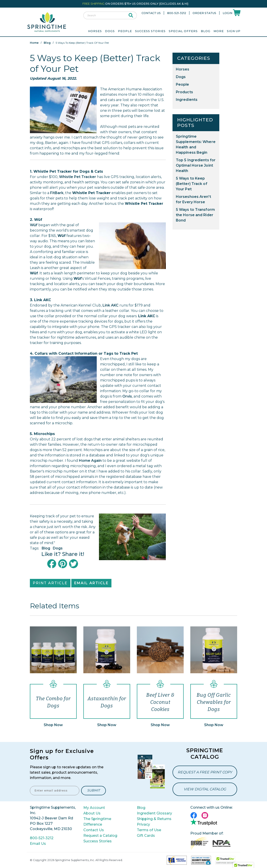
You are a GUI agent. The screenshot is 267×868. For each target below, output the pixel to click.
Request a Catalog (100, 836)
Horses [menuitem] (95, 31)
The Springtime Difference (97, 822)
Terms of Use (149, 830)
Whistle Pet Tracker (78, 177)
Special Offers (183, 31)
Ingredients (187, 100)
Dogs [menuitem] (110, 31)
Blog (206, 31)
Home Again (90, 461)
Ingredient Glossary (154, 813)
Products (184, 92)
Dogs (58, 548)
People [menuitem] (125, 31)
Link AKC (111, 305)
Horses (183, 69)
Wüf (34, 225)
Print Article (50, 583)
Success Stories (150, 31)
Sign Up (234, 31)
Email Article (91, 583)
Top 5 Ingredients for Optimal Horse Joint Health (196, 165)
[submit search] (131, 16)
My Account (94, 808)
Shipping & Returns (154, 819)
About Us (92, 813)
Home (34, 43)
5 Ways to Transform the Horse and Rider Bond (195, 215)
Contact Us (151, 13)
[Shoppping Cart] (237, 12)
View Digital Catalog (205, 789)
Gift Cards (146, 836)
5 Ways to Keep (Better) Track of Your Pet (192, 184)
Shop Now (53, 725)
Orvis (127, 396)
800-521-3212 (177, 13)
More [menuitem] (219, 31)
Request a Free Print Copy (205, 772)
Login (227, 13)
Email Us (38, 844)
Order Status (204, 13)
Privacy (143, 824)
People (183, 84)
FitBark (57, 193)
